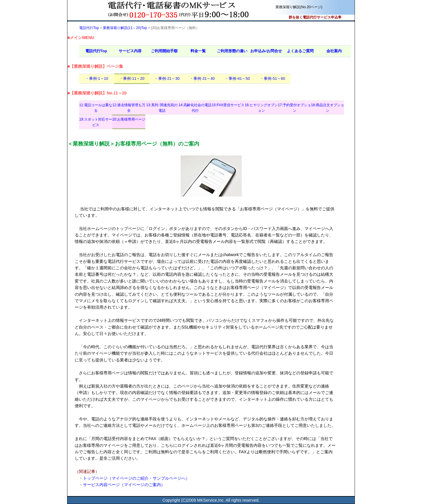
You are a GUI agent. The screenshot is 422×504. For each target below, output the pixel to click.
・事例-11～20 (132, 78)
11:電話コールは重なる (96, 108)
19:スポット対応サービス (96, 122)
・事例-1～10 (97, 78)
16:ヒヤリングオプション (261, 108)
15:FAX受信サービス (228, 105)
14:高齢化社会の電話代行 (195, 108)
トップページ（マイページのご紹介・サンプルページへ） (136, 478)
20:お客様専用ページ (129, 119)
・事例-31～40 (202, 78)
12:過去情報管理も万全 (129, 108)
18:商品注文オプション (327, 108)
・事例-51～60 (272, 78)
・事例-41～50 (237, 78)
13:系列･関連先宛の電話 (162, 108)
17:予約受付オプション (294, 108)
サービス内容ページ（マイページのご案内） (124, 485)
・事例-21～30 (167, 78)
